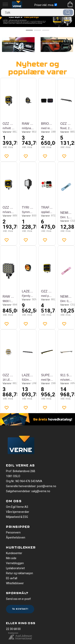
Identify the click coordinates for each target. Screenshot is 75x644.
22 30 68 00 (13, 629)
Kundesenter (14, 553)
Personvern (13, 532)
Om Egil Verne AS (17, 507)
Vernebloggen (15, 563)
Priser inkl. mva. (46, 5)
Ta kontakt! (20, 609)
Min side (11, 558)
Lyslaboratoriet (15, 568)
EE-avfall (12, 578)
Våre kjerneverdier (18, 512)
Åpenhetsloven (16, 538)
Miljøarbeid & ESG (17, 517)
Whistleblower (15, 583)
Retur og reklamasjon (19, 573)
